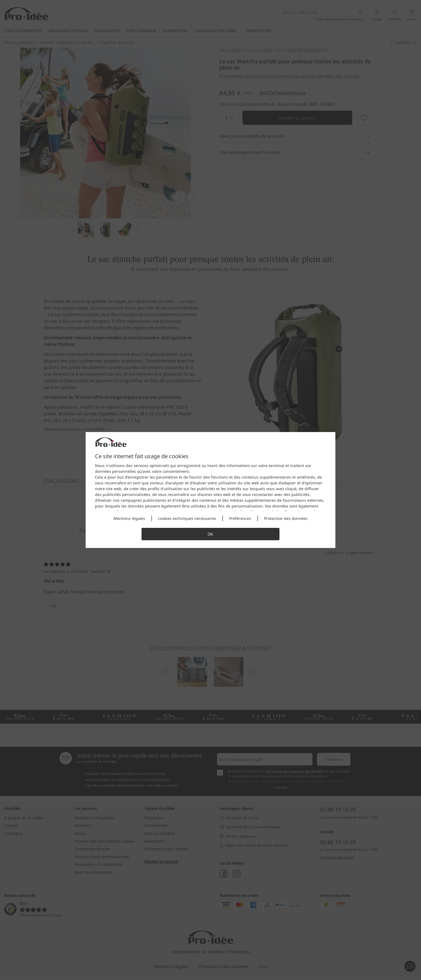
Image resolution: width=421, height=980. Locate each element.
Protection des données (286, 518)
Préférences (240, 518)
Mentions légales (129, 518)
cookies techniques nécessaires (187, 518)
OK (210, 534)
